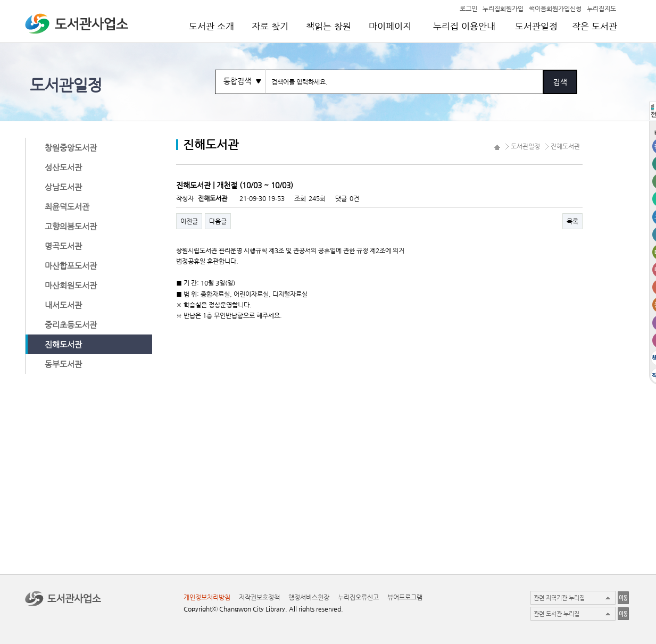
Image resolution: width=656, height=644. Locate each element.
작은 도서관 (595, 26)
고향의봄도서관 (71, 226)
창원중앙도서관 (71, 148)
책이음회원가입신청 (555, 8)
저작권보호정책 (259, 597)
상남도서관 (63, 187)
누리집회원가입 (503, 8)
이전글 (189, 221)
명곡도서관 (63, 246)
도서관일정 (536, 26)
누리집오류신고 (358, 597)
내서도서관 (63, 305)
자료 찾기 (270, 26)
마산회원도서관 (71, 285)
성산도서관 (63, 167)
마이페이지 (390, 26)
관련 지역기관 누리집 (559, 598)
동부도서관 (63, 364)
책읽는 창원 (329, 26)
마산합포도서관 (71, 266)
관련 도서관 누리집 (557, 614)
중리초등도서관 (71, 325)
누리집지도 (601, 8)
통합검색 (237, 81)
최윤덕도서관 (67, 207)
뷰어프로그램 (405, 597)
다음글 (218, 221)
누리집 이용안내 (464, 26)
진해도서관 (63, 344)
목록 (572, 221)
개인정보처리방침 (207, 597)
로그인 (468, 8)
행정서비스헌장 (309, 597)
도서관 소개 (211, 26)
